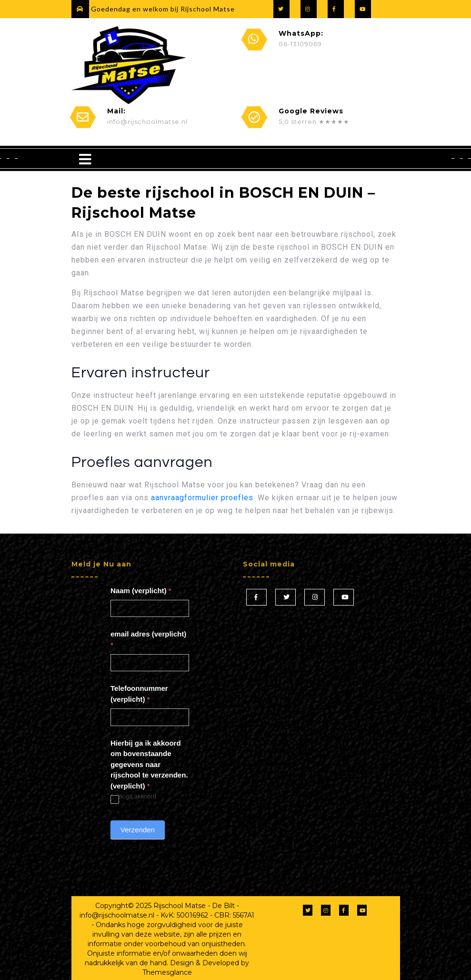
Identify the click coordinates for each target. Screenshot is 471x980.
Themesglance (167, 972)
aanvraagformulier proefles (202, 498)
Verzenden (138, 830)
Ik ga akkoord (133, 797)
